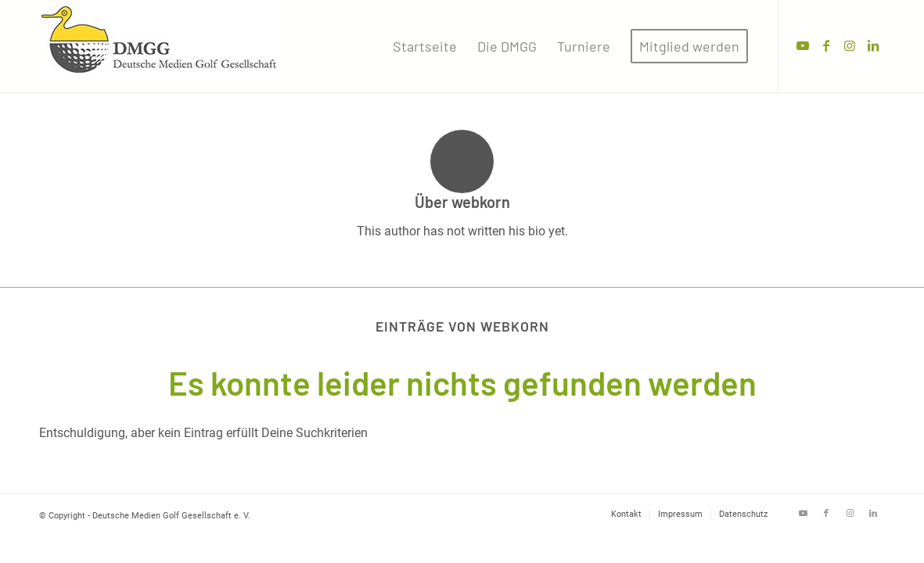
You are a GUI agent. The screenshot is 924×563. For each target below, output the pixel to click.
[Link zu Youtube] (803, 45)
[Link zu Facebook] (826, 45)
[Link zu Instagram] (850, 45)
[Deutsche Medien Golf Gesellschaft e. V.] (159, 46)
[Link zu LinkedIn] (873, 45)
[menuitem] (425, 46)
